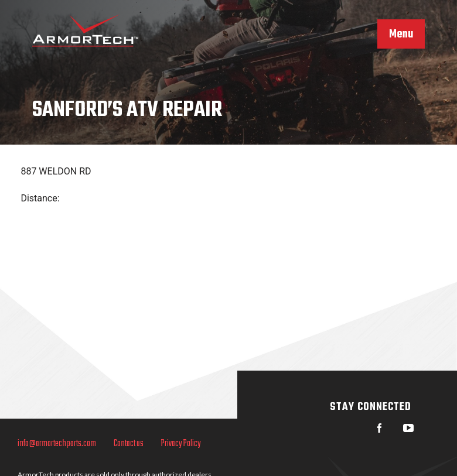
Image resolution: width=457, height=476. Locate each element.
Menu (401, 35)
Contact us (129, 444)
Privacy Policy (181, 444)
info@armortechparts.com (57, 444)
